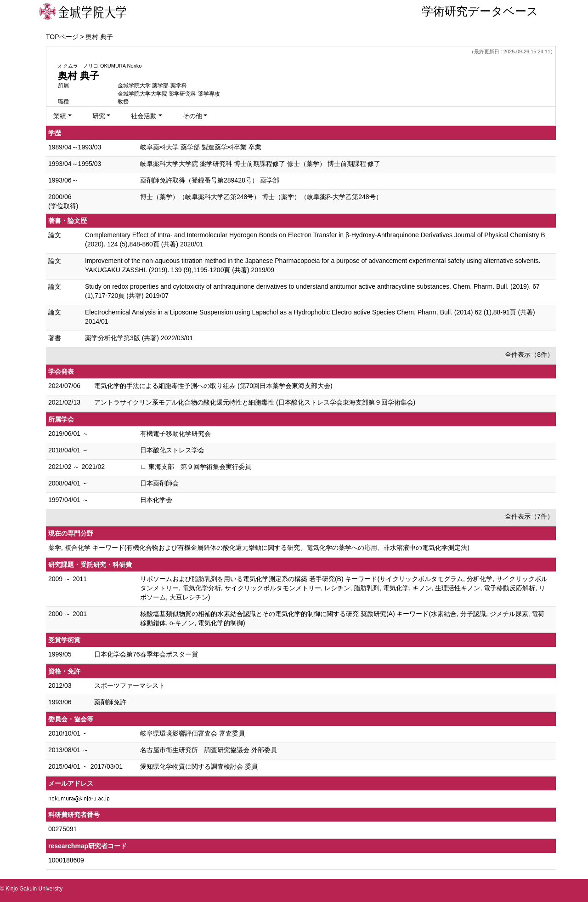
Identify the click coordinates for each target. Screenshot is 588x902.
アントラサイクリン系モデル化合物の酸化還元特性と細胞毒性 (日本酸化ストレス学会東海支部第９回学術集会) (255, 402)
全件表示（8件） (529, 354)
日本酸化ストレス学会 (172, 450)
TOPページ (62, 37)
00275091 (62, 829)
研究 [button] (99, 116)
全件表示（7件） (529, 516)
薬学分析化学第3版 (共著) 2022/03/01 (139, 338)
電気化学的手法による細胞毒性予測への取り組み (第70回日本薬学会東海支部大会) (213, 386)
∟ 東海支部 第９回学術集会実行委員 (196, 467)
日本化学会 (156, 500)
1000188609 (66, 860)
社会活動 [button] (144, 116)
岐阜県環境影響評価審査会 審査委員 (192, 733)
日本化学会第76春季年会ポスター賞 (146, 654)
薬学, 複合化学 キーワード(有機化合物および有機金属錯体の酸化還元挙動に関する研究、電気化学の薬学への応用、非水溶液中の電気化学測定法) (259, 548)
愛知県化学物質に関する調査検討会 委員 (199, 766)
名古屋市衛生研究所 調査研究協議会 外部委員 (209, 750)
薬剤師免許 (110, 702)
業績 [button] (60, 116)
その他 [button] (192, 116)
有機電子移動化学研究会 (175, 434)
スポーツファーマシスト (130, 685)
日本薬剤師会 (159, 483)
